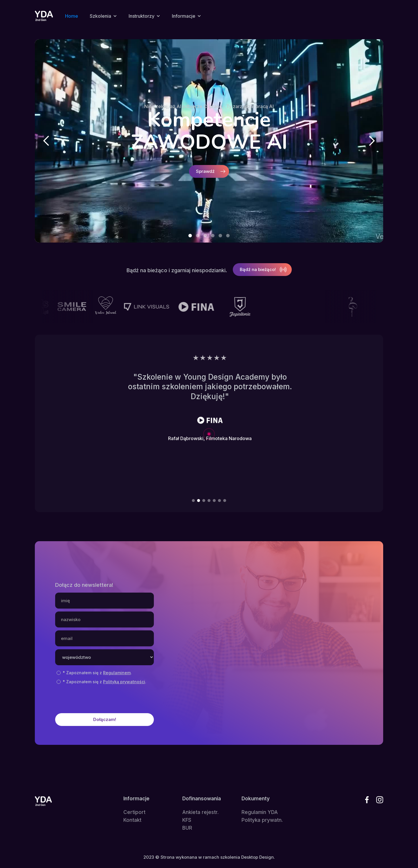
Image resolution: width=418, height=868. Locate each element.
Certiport (134, 812)
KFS (187, 820)
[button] (103, 16)
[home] (44, 16)
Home (72, 16)
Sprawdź (205, 171)
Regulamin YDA (260, 812)
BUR (187, 828)
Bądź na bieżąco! (258, 269)
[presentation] (99, 697)
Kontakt (132, 820)
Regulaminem (117, 673)
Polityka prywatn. (262, 820)
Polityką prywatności (124, 682)
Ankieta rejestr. (200, 812)
